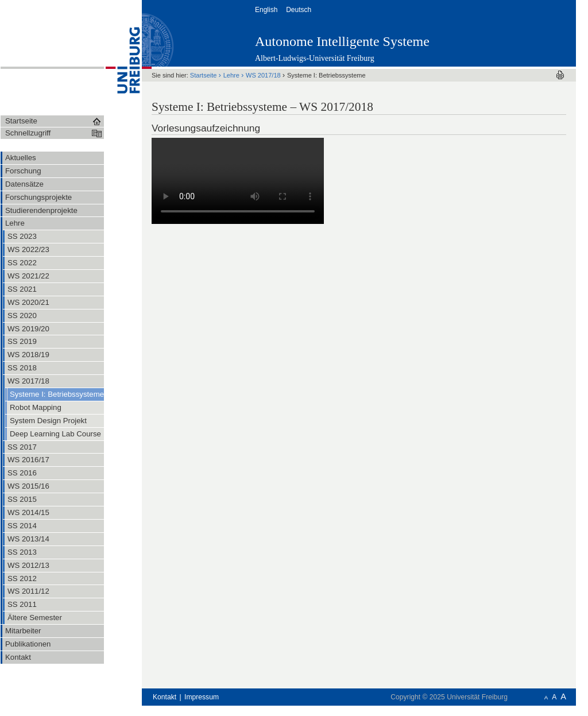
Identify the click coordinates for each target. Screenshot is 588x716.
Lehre (232, 75)
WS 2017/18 (264, 75)
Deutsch (299, 10)
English (267, 10)
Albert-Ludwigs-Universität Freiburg (315, 58)
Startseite (204, 75)
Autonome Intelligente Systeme (342, 41)
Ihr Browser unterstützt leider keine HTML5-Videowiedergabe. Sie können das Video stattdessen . (238, 181)
